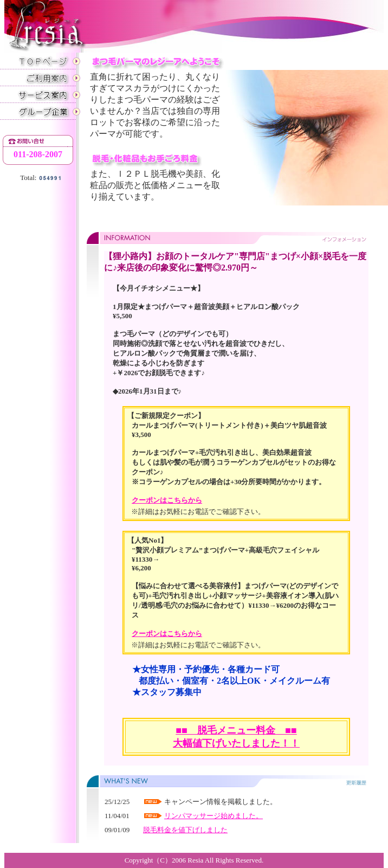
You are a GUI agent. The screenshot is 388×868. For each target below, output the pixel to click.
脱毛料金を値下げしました (185, 830)
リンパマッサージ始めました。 (214, 816)
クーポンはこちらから (167, 500)
